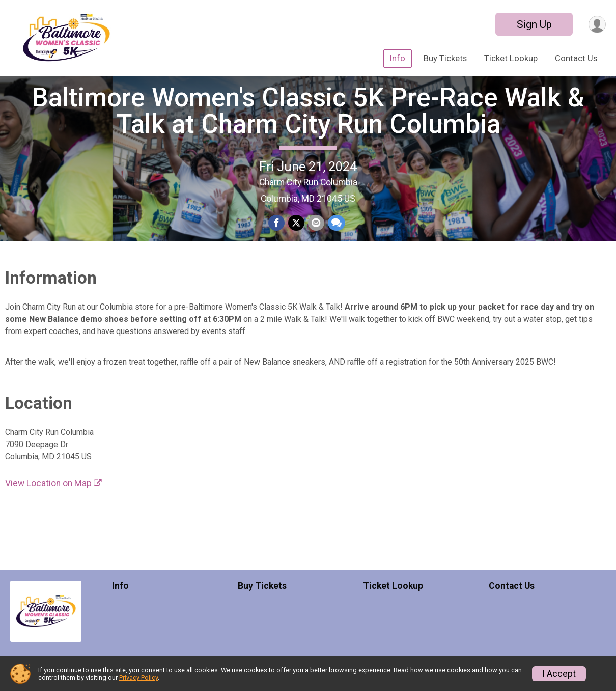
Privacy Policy (138, 678)
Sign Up (533, 24)
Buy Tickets (445, 58)
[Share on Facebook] (277, 237)
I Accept (559, 674)
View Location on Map (53, 511)
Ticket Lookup (511, 58)
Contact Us (576, 58)
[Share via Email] (316, 237)
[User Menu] (596, 24)
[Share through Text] (335, 237)
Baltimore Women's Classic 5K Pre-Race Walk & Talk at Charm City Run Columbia (308, 125)
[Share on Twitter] (296, 237)
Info (398, 58)
